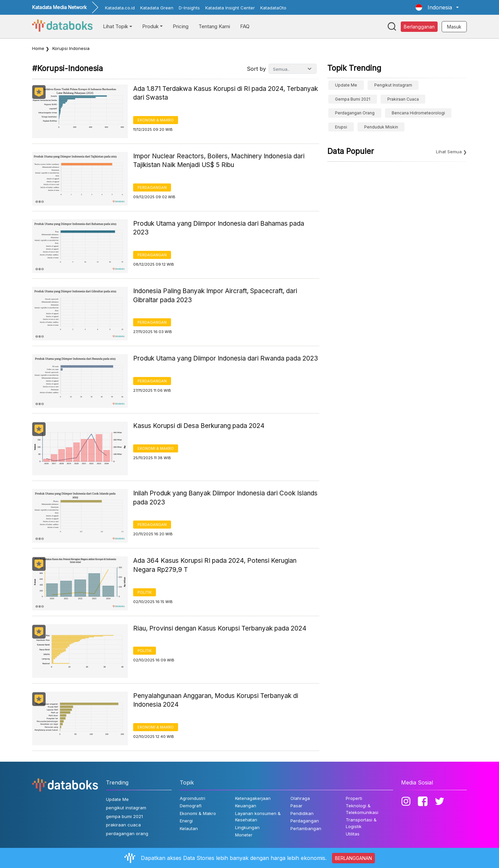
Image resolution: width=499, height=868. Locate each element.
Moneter (244, 835)
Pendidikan (302, 813)
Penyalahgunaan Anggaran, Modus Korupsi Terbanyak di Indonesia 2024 (216, 700)
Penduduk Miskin (381, 127)
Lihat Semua (449, 152)
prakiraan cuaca (403, 99)
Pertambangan (306, 828)
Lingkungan (247, 827)
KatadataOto (273, 8)
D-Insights (189, 8)
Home (38, 48)
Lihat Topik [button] (116, 26)
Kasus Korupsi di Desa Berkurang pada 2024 (199, 426)
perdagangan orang (355, 113)
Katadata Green (157, 8)
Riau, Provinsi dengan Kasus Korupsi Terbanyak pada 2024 (220, 628)
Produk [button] (150, 26)
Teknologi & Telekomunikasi (362, 809)
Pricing (181, 26)
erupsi (341, 127)
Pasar (296, 806)
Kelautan (189, 828)
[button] (437, 7)
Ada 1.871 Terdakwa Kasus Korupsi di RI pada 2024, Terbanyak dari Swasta (226, 93)
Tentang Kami (214, 26)
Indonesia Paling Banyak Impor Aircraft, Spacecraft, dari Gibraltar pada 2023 (215, 295)
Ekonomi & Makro (156, 120)
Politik (145, 592)
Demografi (191, 806)
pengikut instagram (393, 85)
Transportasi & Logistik (361, 823)
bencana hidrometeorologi (418, 113)
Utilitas (353, 834)
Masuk (454, 27)
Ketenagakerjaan (253, 798)
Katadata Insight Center (230, 8)
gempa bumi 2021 (353, 99)
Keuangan (246, 806)
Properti (354, 798)
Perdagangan (152, 187)
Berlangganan (419, 27)
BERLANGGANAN (353, 858)
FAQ (245, 26)
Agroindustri (192, 798)
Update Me (346, 85)
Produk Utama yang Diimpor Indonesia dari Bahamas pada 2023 (219, 228)
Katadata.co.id (120, 8)
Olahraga (300, 798)
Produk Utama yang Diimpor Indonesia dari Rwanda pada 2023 (226, 358)
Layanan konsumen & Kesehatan (258, 817)
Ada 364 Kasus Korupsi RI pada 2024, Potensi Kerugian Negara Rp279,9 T (215, 565)
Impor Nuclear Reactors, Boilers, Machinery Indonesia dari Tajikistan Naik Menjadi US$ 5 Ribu (219, 161)
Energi (186, 821)
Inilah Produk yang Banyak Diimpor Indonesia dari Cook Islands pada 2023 (225, 498)
